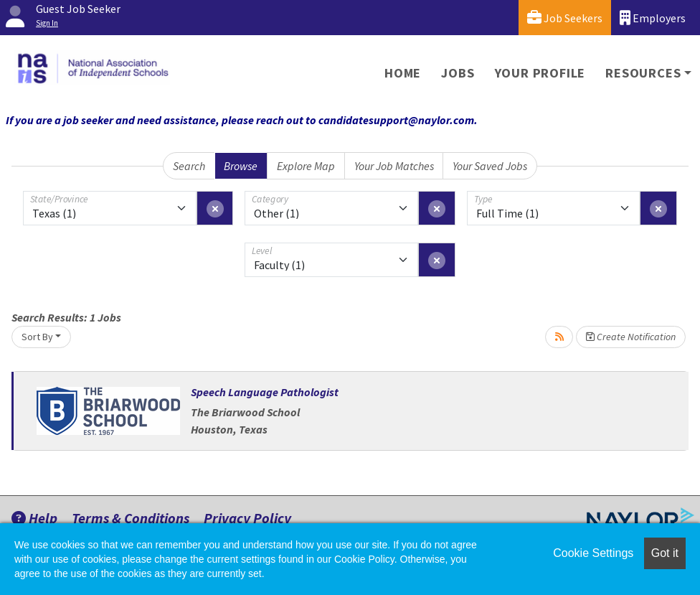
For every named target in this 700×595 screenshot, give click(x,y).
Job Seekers (565, 18)
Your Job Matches (394, 166)
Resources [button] (643, 73)
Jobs (458, 73)
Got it (665, 553)
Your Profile (540, 73)
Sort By (37, 337)
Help (34, 518)
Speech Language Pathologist (265, 392)
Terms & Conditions (131, 518)
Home (403, 73)
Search (189, 166)
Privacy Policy (247, 518)
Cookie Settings (593, 553)
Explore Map (306, 166)
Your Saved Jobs (490, 166)
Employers (653, 18)
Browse (241, 166)
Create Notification (631, 337)
